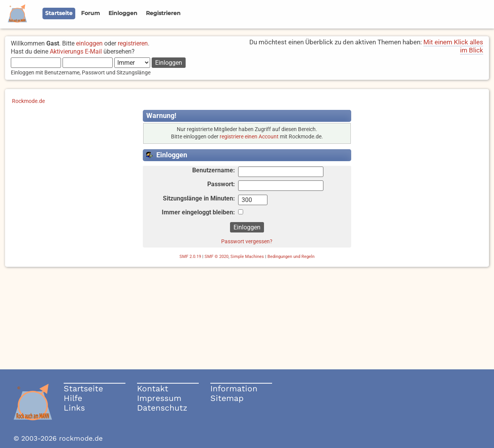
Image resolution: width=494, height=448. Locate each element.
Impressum (159, 398)
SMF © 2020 (217, 257)
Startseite (83, 388)
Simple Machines (247, 257)
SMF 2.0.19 (190, 257)
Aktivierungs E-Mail (76, 51)
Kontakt (153, 388)
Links (74, 408)
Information (234, 388)
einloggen (89, 43)
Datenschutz (162, 408)
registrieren (133, 43)
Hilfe (73, 398)
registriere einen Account (249, 137)
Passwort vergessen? (247, 241)
